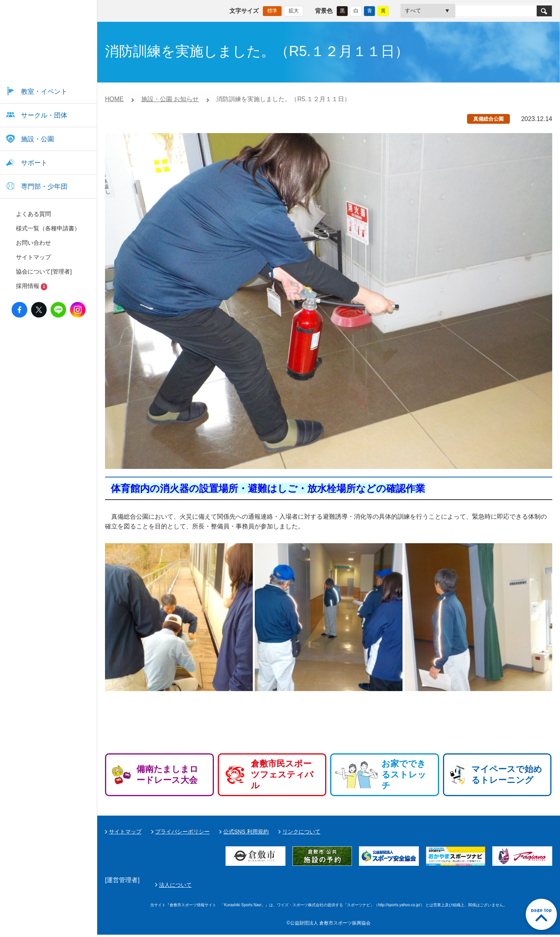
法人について (359, 886)
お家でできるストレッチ (404, 775)
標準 (272, 10)
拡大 (294, 10)
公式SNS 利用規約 (246, 832)
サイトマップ (125, 832)
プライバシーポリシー (182, 832)
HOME (114, 99)
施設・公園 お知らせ (170, 99)
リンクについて (301, 832)
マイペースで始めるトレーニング (507, 775)
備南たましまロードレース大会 (167, 775)
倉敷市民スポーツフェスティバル (282, 775)
